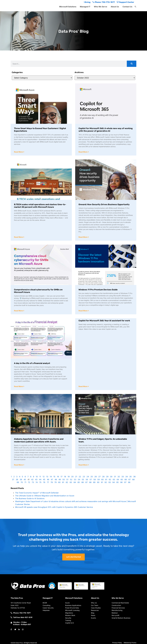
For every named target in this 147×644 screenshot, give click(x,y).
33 (123, 477)
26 (96, 477)
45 (44, 479)
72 (29, 482)
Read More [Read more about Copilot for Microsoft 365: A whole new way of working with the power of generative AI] (83, 152)
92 (106, 482)
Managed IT (85, 7)
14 (51, 477)
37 (13, 479)
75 (40, 482)
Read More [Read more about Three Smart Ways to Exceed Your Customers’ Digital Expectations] (19, 152)
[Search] (132, 64)
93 (110, 482)
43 (36, 479)
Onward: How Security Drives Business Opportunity (104, 204)
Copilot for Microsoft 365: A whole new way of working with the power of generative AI (106, 130)
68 (133, 479)
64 (118, 479)
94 (114, 482)
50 (64, 479)
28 (103, 477)
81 (63, 482)
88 (90, 482)
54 (79, 479)
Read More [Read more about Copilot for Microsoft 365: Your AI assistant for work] (83, 386)
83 (71, 482)
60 (102, 479)
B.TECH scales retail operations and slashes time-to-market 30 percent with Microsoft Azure (40, 206)
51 (67, 479)
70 (22, 482)
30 (111, 477)
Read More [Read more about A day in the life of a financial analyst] (19, 386)
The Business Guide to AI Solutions (30, 498)
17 (61, 477)
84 (75, 482)
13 (47, 477)
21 (76, 477)
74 (37, 482)
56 (87, 479)
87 (86, 482)
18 (65, 477)
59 (99, 479)
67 (130, 479)
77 (48, 482)
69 (18, 482)
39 (21, 479)
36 (134, 477)
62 (110, 479)
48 (56, 479)
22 (80, 477)
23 (84, 477)
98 (129, 482)
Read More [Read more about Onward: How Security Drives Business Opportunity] (83, 237)
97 (125, 482)
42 (32, 479)
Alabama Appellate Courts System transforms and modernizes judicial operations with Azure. (39, 440)
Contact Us (127, 7)
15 (54, 477)
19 (69, 477)
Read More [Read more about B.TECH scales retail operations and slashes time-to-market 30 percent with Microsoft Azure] (19, 237)
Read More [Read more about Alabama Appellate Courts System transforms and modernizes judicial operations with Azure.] (19, 465)
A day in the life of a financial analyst (32, 363)
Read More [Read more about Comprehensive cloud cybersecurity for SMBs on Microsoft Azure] (19, 311)
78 (52, 482)
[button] (135, 7)
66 (126, 479)
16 (58, 477)
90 (98, 482)
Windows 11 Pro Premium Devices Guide (98, 290)
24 (88, 477)
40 (25, 479)
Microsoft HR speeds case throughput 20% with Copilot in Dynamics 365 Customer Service (54, 507)
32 (119, 477)
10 (37, 477)
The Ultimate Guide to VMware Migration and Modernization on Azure (45, 496)
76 (44, 482)
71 (25, 482)
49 (60, 479)
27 (99, 477)
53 (75, 479)
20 (72, 477)
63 (114, 479)
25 (92, 477)
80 (59, 482)
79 (55, 482)
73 (33, 482)
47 (52, 479)
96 (121, 482)
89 (94, 482)
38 (17, 479)
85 (79, 482)
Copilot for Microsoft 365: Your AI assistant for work (104, 321)
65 (122, 479)
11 (40, 477)
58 (95, 479)
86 (83, 482)
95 (117, 482)
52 (71, 479)
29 (107, 477)
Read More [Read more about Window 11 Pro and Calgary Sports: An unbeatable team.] (83, 465)
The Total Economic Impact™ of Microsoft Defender (37, 493)
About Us (115, 7)
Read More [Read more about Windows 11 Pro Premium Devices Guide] (83, 311)
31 (115, 477)
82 (67, 482)
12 (44, 477)
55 (83, 479)
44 (40, 479)
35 (131, 477)
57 (91, 479)
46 (48, 479)
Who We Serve (101, 7)
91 (102, 482)
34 (127, 477)
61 (106, 479)
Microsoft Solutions (68, 7)
